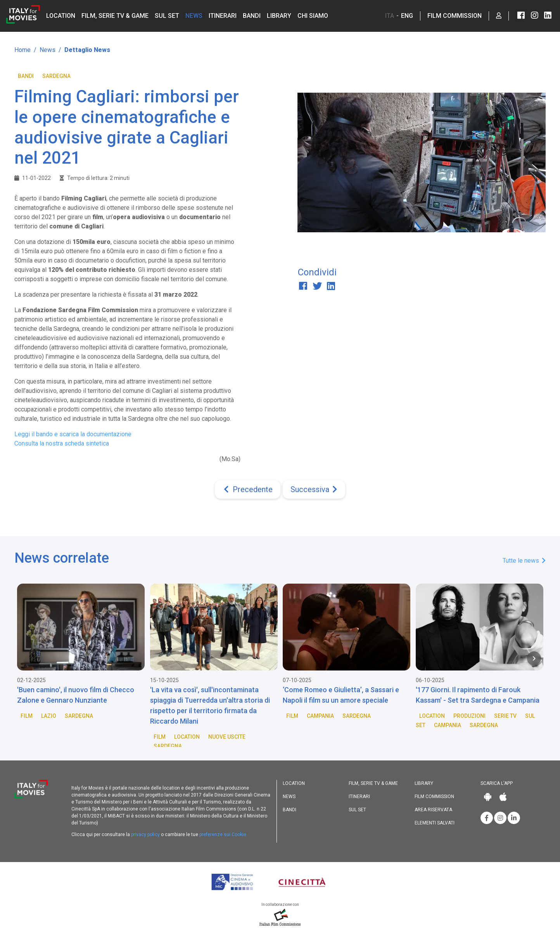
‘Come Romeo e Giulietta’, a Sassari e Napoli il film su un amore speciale (341, 695)
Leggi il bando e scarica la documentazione (73, 434)
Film (27, 716)
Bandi (252, 16)
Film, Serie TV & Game (115, 16)
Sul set (167, 16)
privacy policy (145, 835)
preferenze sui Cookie (223, 835)
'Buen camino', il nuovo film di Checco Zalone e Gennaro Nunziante (76, 695)
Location (61, 16)
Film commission (434, 797)
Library (279, 16)
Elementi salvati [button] (435, 823)
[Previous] (248, 489)
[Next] (314, 489)
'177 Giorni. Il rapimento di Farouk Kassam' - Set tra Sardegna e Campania (478, 695)
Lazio (49, 716)
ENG (407, 16)
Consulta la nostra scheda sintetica (62, 443)
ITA (390, 16)
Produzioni (469, 716)
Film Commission (455, 16)
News (194, 16)
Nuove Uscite (227, 737)
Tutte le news (524, 561)
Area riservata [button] (433, 810)
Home (22, 50)
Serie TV (505, 716)
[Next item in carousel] (534, 658)
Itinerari (223, 16)
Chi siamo (313, 16)
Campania (320, 716)
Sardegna (56, 76)
